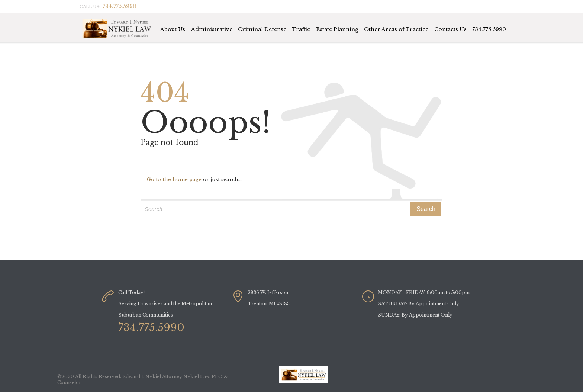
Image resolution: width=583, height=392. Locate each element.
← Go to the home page (171, 179)
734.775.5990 (489, 29)
